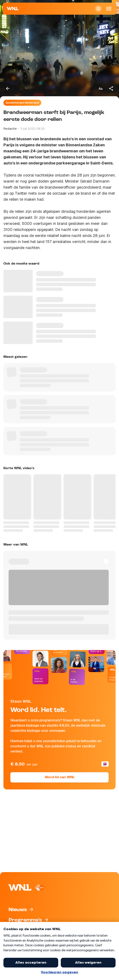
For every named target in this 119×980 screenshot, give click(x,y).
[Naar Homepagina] (13, 9)
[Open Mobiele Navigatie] (109, 9)
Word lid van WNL (60, 777)
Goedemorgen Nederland (22, 103)
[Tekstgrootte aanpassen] (101, 88)
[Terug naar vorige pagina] (8, 88)
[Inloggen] (98, 9)
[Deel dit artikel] (111, 88)
